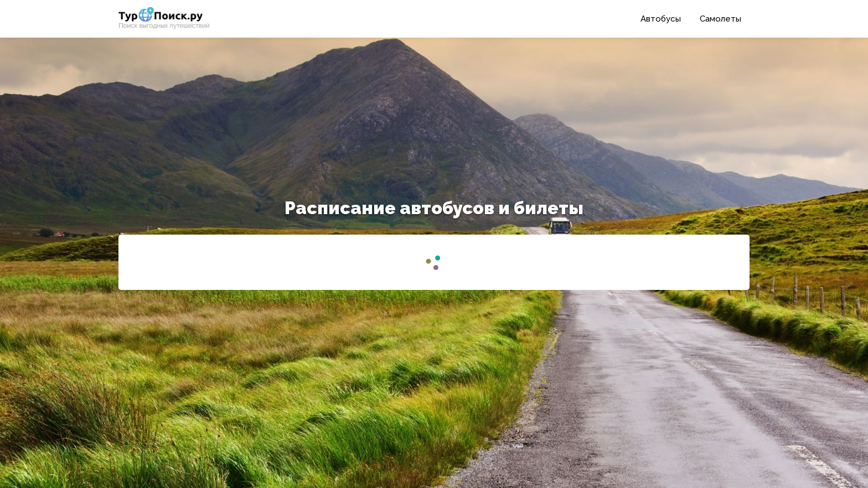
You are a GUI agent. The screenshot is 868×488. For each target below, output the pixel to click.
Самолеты (720, 19)
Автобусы (661, 19)
